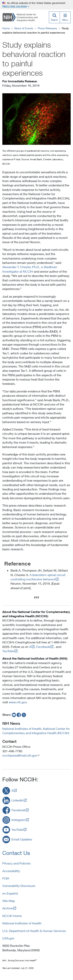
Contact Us (16, 853)
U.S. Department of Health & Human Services (34, 931)
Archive (8, 908)
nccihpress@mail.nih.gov (20, 755)
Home (6, 28)
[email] (14, 715)
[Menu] (65, 17)
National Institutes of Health (22, 729)
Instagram (18, 820)
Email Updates (22, 839)
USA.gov (8, 938)
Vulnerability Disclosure (19, 886)
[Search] (54, 17)
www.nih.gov (18, 702)
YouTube (8, 651)
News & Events (24, 28)
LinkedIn (17, 800)
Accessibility (11, 871)
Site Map (9, 901)
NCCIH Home (12, 916)
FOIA (6, 878)
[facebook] (19, 715)
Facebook (43, 647)
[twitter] (24, 715)
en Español (10, 893)
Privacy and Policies (16, 863)
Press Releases (47, 28)
